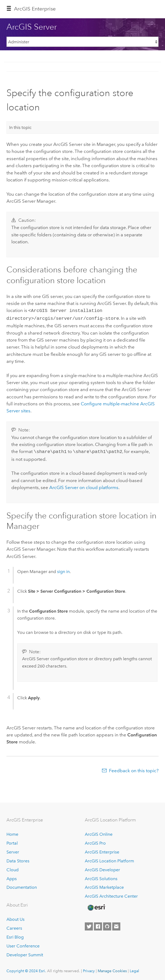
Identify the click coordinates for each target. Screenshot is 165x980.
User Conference (23, 944)
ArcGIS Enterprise (35, 9)
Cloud (13, 868)
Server (13, 850)
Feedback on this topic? (134, 769)
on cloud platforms (84, 486)
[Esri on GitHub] (107, 925)
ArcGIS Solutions (101, 877)
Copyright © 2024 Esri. (26, 969)
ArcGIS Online (99, 833)
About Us (15, 918)
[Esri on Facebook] (98, 925)
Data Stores (18, 859)
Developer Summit (25, 953)
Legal (134, 969)
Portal (12, 842)
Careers (14, 927)
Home (12, 833)
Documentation (22, 886)
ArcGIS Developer (102, 868)
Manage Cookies (112, 969)
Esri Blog (15, 935)
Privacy (89, 969)
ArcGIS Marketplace (104, 886)
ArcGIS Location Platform (109, 859)
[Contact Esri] (116, 925)
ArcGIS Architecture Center (111, 895)
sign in (63, 570)
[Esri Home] (96, 906)
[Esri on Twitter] (89, 925)
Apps (12, 877)
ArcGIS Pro (95, 842)
